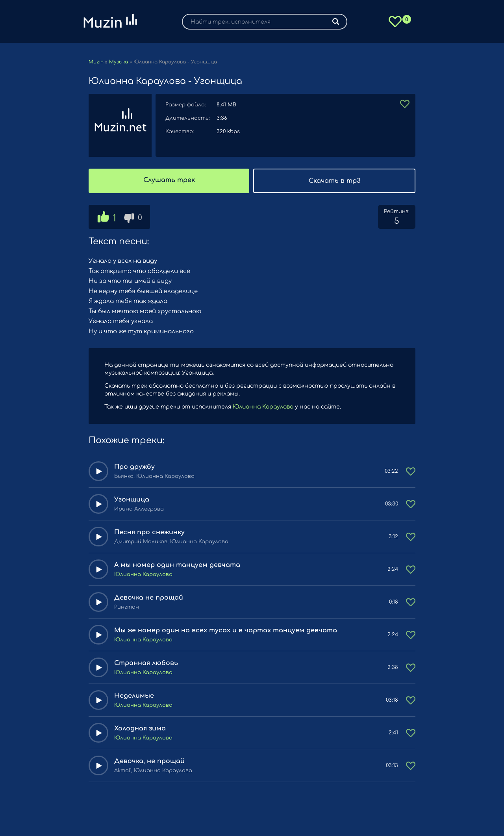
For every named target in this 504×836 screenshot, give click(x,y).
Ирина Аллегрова (139, 509)
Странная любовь (146, 663)
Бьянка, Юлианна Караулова (154, 476)
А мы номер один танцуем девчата (177, 565)
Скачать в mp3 (334, 181)
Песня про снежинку (149, 532)
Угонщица (132, 500)
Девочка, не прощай (149, 761)
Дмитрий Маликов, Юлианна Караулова (171, 542)
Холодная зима (140, 728)
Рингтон (127, 607)
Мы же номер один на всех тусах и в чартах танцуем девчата (226, 630)
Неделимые (134, 696)
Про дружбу (134, 467)
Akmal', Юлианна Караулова (153, 771)
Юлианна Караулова (263, 407)
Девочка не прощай (149, 598)
